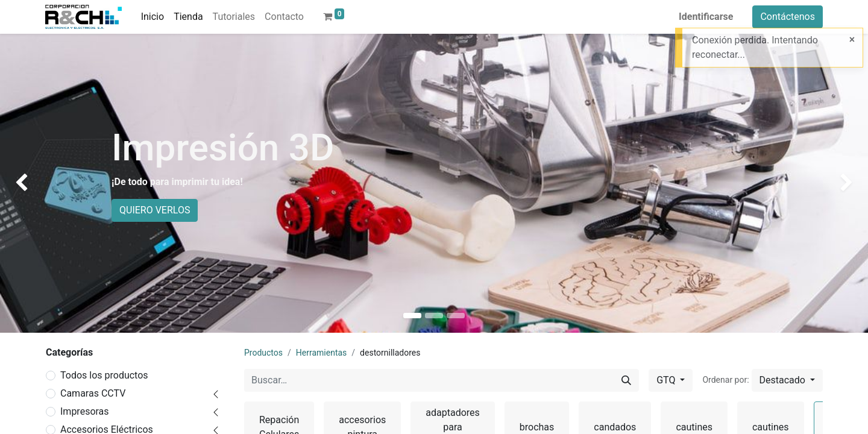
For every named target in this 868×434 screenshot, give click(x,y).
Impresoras (85, 411)
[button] (787, 380)
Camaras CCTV (93, 393)
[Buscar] (626, 380)
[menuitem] (153, 17)
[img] (35, 183)
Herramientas (322, 353)
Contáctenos (788, 17)
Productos (263, 353)
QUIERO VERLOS (155, 210)
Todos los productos (104, 375)
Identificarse (706, 17)
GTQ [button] (667, 380)
